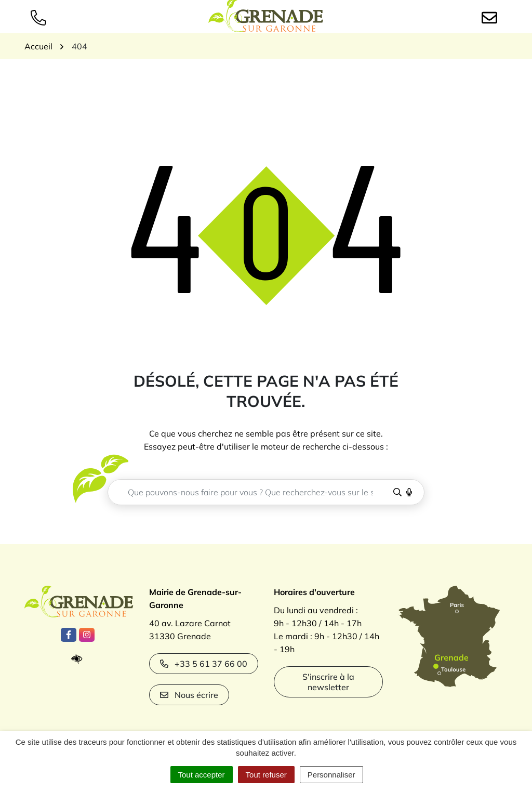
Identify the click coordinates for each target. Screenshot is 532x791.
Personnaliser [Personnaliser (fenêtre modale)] (331, 775)
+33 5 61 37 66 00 (204, 664)
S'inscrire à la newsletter (328, 682)
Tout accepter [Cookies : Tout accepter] (202, 775)
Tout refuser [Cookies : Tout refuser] (266, 775)
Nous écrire (189, 695)
